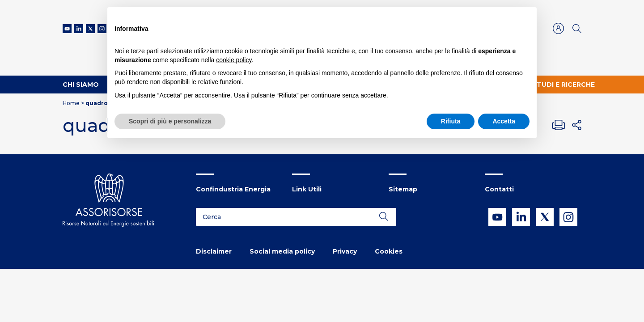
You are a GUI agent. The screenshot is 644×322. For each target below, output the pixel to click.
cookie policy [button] (234, 60)
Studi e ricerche (563, 85)
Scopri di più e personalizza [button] (170, 121)
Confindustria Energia (233, 189)
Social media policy (282, 251)
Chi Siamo (81, 85)
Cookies (389, 251)
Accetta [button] (504, 121)
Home (71, 103)
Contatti (499, 189)
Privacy (345, 251)
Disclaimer (214, 251)
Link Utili (307, 189)
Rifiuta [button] (451, 121)
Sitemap (403, 189)
